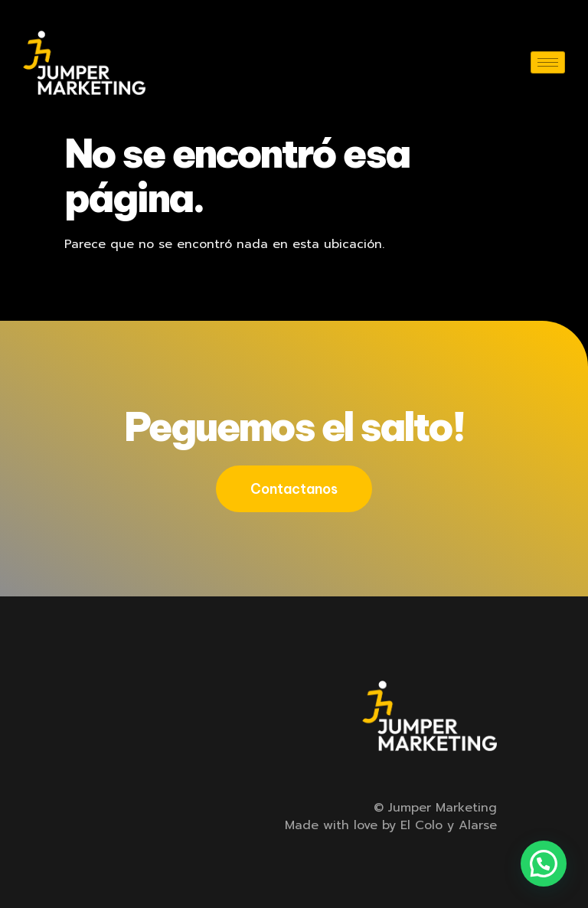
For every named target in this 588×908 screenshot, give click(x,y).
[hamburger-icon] (548, 62)
